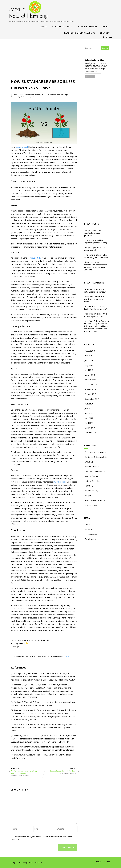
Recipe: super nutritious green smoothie (95, 249)
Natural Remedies (88, 27)
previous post (22, 147)
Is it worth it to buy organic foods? (94, 299)
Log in (87, 525)
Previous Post (27, 771)
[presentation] (28, 847)
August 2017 (90, 404)
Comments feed (91, 534)
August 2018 (90, 351)
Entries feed (90, 529)
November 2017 (92, 389)
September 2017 (92, 399)
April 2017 (89, 423)
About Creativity (92, 307)
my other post (59, 482)
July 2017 (88, 409)
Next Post (61, 770)
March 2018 (90, 375)
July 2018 (88, 356)
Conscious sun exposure (95, 452)
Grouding (88, 462)
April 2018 (89, 370)
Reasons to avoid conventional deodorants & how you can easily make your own (96, 266)
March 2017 (90, 428)
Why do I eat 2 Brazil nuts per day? (96, 291)
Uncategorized (91, 505)
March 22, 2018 (18, 95)
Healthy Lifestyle (63, 27)
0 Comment (52, 95)
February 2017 (91, 433)
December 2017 (91, 385)
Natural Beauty (91, 476)
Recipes (106, 27)
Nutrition (88, 486)
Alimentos (89, 314)
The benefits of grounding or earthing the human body (96, 256)
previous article (34, 258)
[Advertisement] (44, 61)
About (44, 27)
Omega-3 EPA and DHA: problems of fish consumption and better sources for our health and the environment (96, 326)
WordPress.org (91, 539)
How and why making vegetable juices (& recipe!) (96, 241)
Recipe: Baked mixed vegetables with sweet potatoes (94, 233)
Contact (105, 33)
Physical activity (91, 491)
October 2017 (90, 394)
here (67, 656)
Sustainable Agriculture (29, 97)
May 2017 (89, 418)
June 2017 (89, 413)
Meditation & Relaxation (95, 471)
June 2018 (89, 361)
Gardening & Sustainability (80, 33)
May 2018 (89, 365)
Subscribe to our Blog (94, 60)
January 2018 (90, 380)
